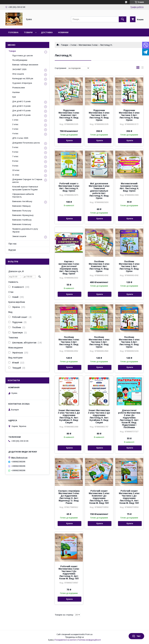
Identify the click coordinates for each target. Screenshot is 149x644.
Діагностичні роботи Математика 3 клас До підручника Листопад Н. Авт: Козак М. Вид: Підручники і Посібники (129, 419)
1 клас (15, 120)
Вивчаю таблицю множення (25, 65)
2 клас (15, 124)
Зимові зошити (19, 236)
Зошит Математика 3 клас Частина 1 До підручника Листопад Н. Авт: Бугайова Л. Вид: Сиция (69, 416)
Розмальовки (19, 88)
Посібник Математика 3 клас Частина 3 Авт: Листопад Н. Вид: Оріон (99, 342)
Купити (69, 141)
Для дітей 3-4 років (21, 106)
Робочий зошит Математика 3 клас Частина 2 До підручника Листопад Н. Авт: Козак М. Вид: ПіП (69, 572)
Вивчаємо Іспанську (22, 224)
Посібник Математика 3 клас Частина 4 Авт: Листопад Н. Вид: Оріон (129, 342)
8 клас (15, 161)
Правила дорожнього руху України (25, 230)
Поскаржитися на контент (65, 640)
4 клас (15, 133)
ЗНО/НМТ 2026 (19, 69)
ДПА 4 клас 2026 (20, 138)
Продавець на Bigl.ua (74, 637)
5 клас (15, 147)
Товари (28, 32)
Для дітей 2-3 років (21, 101)
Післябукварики (20, 60)
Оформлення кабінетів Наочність (23, 195)
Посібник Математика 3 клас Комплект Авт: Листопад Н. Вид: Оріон (99, 266)
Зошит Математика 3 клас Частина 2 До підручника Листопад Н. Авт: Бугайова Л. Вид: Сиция (99, 416)
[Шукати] (123, 19)
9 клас (15, 166)
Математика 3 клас (88, 45)
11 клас (16, 175)
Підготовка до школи (23, 56)
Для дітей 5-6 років (21, 115)
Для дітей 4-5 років (21, 111)
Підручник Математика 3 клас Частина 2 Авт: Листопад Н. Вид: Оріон (129, 115)
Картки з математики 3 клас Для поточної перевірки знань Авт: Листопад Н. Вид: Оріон (69, 268)
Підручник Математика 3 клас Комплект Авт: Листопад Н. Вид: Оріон (69, 115)
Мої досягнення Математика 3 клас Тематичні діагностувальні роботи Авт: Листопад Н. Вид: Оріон (99, 191)
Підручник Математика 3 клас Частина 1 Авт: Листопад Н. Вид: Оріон (99, 115)
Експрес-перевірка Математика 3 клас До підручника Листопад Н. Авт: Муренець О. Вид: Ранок (69, 497)
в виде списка (142, 68)
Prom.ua (89, 634)
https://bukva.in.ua (19, 457)
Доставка (47, 32)
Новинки (63, 32)
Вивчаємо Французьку (23, 215)
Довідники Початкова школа (26, 143)
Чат (136, 636)
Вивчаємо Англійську (22, 201)
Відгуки (12, 250)
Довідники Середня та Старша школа (27, 181)
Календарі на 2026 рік (23, 78)
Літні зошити (18, 74)
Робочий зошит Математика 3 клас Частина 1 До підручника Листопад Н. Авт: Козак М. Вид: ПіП (129, 497)
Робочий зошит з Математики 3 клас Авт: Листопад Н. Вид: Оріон (69, 187)
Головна (13, 32)
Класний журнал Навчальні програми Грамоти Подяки (25, 188)
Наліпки (16, 92)
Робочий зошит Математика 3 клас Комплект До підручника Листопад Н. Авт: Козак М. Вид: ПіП (99, 497)
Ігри (14, 97)
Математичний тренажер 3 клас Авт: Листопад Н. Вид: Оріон (129, 187)
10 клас (16, 170)
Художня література (22, 83)
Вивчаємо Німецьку (22, 206)
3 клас (74, 45)
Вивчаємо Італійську (22, 220)
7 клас (15, 156)
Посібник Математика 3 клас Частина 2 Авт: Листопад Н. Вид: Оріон (69, 342)
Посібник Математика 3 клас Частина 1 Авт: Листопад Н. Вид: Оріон (129, 266)
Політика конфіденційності (89, 640)
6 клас (15, 152)
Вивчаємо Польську (22, 211)
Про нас (13, 244)
